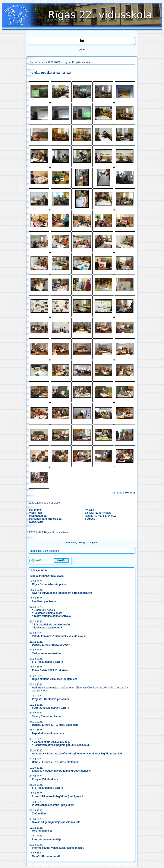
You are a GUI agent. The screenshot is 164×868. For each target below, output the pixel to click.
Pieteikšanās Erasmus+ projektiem (53, 805)
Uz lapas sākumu (122, 493)
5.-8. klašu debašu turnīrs (48, 662)
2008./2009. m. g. (58, 62)
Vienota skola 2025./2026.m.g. (52, 742)
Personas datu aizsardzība (45, 519)
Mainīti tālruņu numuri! (46, 856)
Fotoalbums (37, 62)
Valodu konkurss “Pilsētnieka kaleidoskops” (59, 636)
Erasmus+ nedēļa (44, 610)
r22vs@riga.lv (103, 513)
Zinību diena (40, 814)
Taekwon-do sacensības (47, 653)
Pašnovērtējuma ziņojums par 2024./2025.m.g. (62, 745)
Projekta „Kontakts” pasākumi (51, 699)
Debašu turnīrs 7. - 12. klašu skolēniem (56, 762)
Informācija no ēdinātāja (47, 839)
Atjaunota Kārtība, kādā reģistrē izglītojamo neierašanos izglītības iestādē (77, 754)
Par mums (35, 510)
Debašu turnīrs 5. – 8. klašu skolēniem (55, 725)
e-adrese (90, 519)
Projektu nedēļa (81, 62)
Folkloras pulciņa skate (48, 613)
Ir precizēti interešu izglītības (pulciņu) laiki (58, 796)
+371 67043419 (107, 516)
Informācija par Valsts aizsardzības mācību (58, 848)
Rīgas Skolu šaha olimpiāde (49, 584)
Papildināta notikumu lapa (48, 733)
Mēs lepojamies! (42, 831)
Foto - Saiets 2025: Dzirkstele (50, 670)
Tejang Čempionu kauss (47, 716)
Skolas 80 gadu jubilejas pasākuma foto (56, 822)
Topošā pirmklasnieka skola (46, 576)
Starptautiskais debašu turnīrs (52, 625)
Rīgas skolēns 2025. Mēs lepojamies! (54, 679)
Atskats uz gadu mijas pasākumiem (54, 688)
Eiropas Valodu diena (45, 779)
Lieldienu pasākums (44, 601)
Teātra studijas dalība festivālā (52, 616)
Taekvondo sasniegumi (48, 628)
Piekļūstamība (38, 516)
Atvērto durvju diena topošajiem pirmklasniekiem (62, 593)
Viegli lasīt (36, 513)
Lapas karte (36, 522)
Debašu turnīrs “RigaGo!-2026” (51, 645)
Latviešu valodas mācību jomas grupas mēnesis (61, 771)
